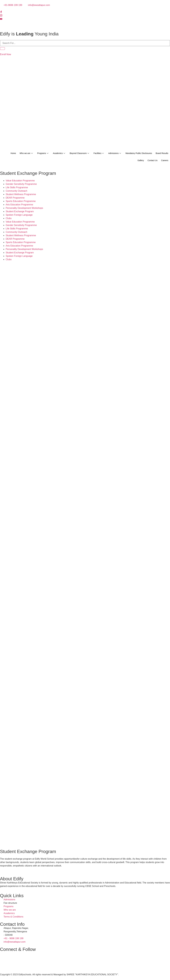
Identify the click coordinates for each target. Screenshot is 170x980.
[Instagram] (85, 16)
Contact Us (151, 160)
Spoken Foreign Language (19, 215)
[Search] (2, 49)
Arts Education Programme (19, 205)
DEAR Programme (15, 198)
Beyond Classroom (90, 153)
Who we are (33, 153)
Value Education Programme (20, 181)
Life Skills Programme (17, 187)
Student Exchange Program (20, 211)
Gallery (138, 160)
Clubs (9, 218)
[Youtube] (85, 19)
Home (19, 153)
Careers (164, 160)
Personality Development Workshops (24, 208)
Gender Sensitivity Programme (21, 184)
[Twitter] (85, 23)
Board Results (123, 160)
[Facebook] (85, 12)
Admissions (128, 153)
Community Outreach (16, 191)
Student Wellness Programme (21, 194)
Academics (68, 153)
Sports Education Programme (21, 201)
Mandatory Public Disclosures (154, 153)
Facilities (111, 153)
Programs (51, 153)
